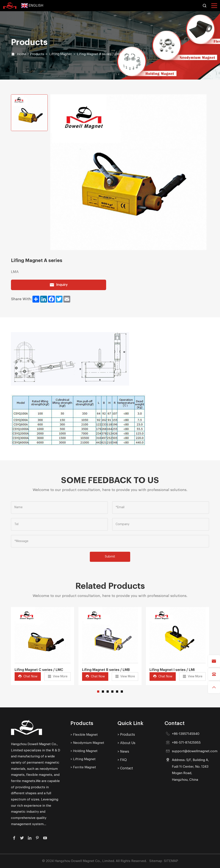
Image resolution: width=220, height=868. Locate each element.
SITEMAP (171, 861)
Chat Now (28, 676)
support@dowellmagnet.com (195, 751)
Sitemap (156, 861)
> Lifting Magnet (83, 759)
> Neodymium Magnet (87, 743)
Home (22, 54)
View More (57, 676)
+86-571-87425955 (186, 743)
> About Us (126, 743)
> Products (126, 735)
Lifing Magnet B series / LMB (106, 670)
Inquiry (59, 285)
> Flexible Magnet (84, 735)
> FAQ (122, 760)
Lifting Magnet (60, 54)
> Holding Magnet (84, 751)
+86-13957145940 (186, 734)
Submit (110, 557)
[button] (98, 692)
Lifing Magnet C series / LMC (39, 670)
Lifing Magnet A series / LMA (99, 54)
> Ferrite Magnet (83, 767)
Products (37, 54)
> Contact (125, 768)
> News (123, 752)
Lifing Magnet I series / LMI (172, 670)
